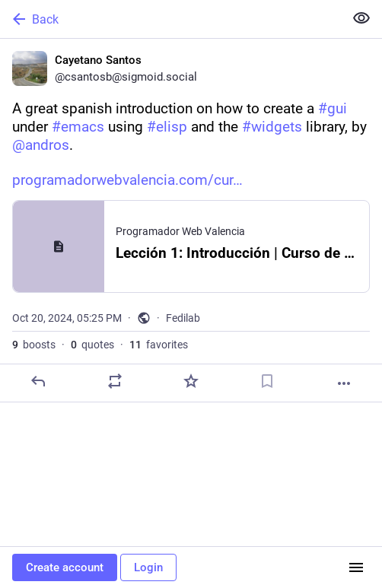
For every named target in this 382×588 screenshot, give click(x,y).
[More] (344, 383)
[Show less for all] (361, 18)
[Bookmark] (267, 381)
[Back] (170, 19)
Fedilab (183, 318)
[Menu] (356, 567)
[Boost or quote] (115, 381)
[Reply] (38, 381)
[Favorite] (191, 381)
